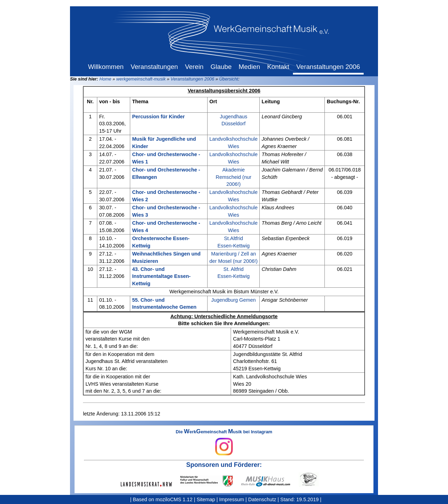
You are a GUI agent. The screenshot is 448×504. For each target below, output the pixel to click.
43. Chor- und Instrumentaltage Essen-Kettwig (161, 276)
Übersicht (229, 79)
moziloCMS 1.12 (174, 499)
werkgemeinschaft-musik (141, 79)
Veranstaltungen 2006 (192, 79)
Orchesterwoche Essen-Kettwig (161, 242)
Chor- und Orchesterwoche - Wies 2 (166, 196)
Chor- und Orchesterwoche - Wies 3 (166, 211)
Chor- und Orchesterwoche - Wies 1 (166, 158)
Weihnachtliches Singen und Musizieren (166, 257)
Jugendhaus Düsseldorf (233, 120)
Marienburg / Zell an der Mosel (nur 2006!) (233, 257)
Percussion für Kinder (158, 117)
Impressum (232, 499)
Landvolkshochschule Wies (233, 142)
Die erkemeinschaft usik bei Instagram (224, 442)
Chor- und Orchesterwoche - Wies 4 (166, 226)
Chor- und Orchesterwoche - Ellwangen (166, 173)
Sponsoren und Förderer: (224, 465)
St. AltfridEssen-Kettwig (233, 273)
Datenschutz (262, 499)
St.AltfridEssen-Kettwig (233, 242)
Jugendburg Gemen (234, 300)
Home (105, 79)
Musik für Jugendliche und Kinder (164, 142)
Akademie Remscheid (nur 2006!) (233, 177)
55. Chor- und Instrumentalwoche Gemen (164, 303)
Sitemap (206, 499)
